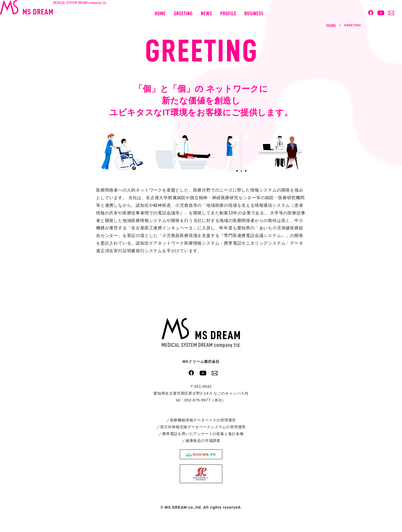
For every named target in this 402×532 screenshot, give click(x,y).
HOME (331, 25)
